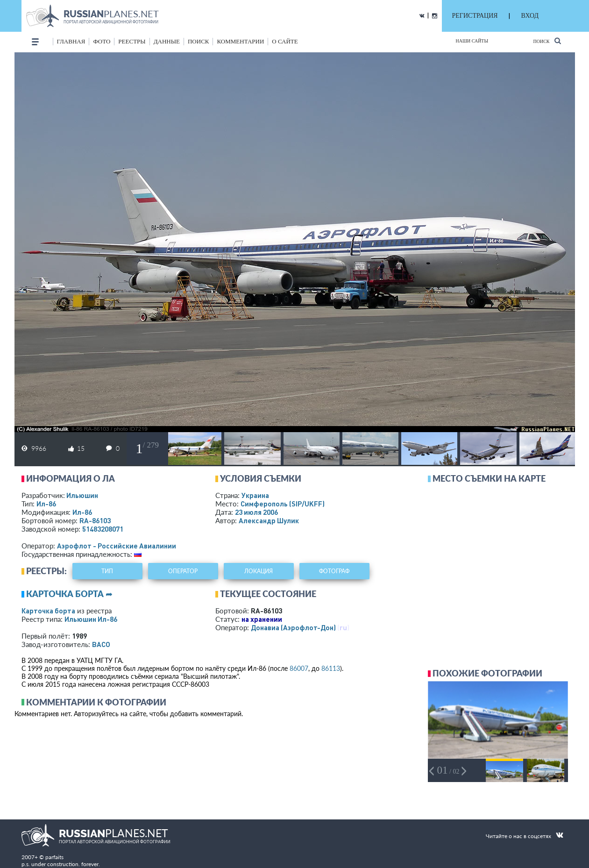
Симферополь (283, 504)
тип (107, 571)
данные (167, 41)
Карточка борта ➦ (69, 594)
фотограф (334, 571)
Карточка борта (48, 611)
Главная (71, 41)
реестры (132, 41)
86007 (299, 668)
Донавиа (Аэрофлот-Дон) (293, 627)
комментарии (240, 41)
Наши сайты (472, 41)
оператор (183, 571)
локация (259, 571)
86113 (331, 668)
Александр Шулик (269, 520)
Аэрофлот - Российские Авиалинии (117, 546)
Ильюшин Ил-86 (91, 619)
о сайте (285, 41)
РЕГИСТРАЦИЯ (475, 16)
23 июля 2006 (256, 512)
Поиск (547, 41)
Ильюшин (82, 495)
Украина (255, 495)
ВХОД (530, 16)
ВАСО (101, 644)
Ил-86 (46, 504)
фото (102, 41)
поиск (199, 41)
